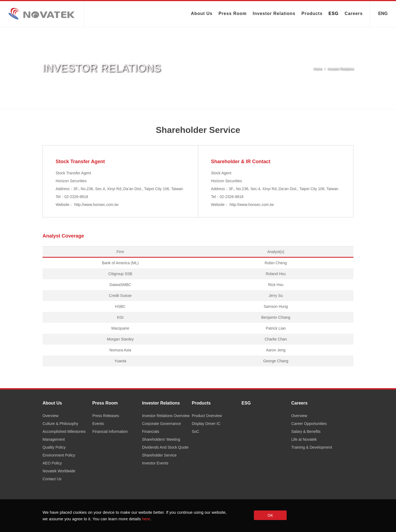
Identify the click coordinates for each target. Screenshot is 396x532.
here (146, 519)
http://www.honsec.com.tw (96, 205)
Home (317, 69)
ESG (334, 13)
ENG (383, 13)
